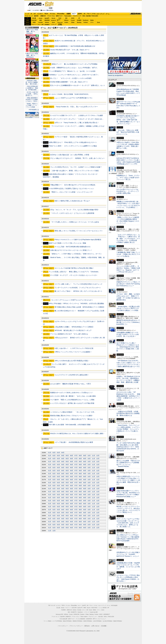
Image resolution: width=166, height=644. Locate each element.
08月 (80, 456)
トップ (27, 14)
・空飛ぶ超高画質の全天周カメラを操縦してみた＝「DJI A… (32, 100)
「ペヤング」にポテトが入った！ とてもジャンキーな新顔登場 (72, 213)
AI (31, 14)
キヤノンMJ (41, 25)
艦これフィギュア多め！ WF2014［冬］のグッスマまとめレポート (78, 291)
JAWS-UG (69, 610)
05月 (67, 456)
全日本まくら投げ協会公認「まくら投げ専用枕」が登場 (70, 155)
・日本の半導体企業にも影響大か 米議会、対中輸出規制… (32, 88)
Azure (53, 22)
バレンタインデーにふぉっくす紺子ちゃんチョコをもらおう (72, 300)
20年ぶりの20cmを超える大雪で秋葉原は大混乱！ (72, 361)
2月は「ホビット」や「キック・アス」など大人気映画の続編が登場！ (75, 210)
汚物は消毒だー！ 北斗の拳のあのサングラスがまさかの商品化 (73, 185)
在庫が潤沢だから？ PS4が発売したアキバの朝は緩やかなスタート (73, 142)
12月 (98, 456)
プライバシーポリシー (76, 626)
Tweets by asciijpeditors (115, 75)
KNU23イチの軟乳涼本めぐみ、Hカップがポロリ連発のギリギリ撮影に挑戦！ (77, 433)
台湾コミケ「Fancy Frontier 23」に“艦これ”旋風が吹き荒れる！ (77, 123)
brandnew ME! (60, 25)
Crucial (73, 20)
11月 (93, 456)
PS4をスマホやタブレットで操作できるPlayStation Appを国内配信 (78, 240)
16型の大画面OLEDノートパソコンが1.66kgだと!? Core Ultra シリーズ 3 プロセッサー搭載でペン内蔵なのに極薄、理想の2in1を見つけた (128, 480)
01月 (50, 453)
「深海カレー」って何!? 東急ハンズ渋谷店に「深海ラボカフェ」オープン (76, 254)
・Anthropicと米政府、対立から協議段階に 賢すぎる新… (32, 82)
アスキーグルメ (51, 16)
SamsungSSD (59, 20)
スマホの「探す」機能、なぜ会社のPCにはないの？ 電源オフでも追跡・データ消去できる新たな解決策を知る (128, 297)
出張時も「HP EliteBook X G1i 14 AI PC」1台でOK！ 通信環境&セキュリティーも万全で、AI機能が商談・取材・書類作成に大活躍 (128, 379)
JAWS (34, 22)
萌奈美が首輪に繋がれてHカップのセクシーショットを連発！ (72, 416)
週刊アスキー (60, 16)
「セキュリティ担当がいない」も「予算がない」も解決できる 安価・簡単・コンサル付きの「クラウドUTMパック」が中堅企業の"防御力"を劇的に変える (128, 238)
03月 (58, 453)
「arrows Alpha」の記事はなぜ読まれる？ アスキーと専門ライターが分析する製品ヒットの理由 (128, 308)
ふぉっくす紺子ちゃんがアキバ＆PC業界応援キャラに (74, 98)
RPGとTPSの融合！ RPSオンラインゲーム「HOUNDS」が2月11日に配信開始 (76, 303)
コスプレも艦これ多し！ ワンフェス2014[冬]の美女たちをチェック (78, 284)
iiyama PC (80, 608)
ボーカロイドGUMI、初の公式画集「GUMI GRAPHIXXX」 (69, 94)
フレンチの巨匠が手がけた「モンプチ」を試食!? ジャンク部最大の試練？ (76, 167)
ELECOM (34, 20)
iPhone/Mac (61, 14)
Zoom (98, 22)
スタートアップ (100, 14)
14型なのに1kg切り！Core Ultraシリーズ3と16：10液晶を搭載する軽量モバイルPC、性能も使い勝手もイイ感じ (128, 145)
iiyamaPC (47, 18)
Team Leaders (84, 617)
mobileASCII (89, 619)
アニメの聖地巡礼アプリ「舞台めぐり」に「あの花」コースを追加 (72, 71)
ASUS (73, 18)
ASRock (66, 20)
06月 (72, 456)
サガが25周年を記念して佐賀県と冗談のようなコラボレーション (71, 188)
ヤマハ (92, 22)
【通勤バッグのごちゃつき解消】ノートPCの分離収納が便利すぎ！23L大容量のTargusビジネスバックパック (128, 220)
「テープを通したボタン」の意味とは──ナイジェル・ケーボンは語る (75, 222)
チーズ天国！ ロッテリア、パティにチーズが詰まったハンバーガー (74, 275)
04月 (63, 453)
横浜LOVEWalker (67, 621)
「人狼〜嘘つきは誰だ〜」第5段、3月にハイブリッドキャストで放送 (74, 171)
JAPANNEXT (47, 25)
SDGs (84, 16)
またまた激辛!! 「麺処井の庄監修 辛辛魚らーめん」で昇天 (71, 384)
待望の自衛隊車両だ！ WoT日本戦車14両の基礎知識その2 (75, 46)
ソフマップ (53, 25)
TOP (49, 605)
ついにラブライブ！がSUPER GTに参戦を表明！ (72, 375)
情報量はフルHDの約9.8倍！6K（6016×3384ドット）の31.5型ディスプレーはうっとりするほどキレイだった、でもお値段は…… (128, 204)
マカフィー (34, 25)
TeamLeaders (68, 16)
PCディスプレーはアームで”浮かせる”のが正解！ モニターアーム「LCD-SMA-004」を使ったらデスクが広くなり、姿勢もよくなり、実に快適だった (128, 523)
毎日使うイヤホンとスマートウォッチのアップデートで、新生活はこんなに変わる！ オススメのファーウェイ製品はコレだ (128, 509)
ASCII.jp (35, 4)
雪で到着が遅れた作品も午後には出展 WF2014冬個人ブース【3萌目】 (80, 307)
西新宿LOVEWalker (78, 621)
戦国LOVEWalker (118, 621)
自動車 (69, 14)
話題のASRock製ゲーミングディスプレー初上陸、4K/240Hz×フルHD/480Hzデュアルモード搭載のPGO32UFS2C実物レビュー (128, 494)
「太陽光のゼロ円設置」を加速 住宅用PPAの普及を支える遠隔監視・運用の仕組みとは (128, 413)
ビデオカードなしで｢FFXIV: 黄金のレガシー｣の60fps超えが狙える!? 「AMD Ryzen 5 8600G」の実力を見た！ (128, 578)
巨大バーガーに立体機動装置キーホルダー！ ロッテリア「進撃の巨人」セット (78, 85)
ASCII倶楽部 (136, 14)
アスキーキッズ (29, 16)
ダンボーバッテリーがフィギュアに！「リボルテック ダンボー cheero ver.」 (77, 119)
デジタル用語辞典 (80, 619)
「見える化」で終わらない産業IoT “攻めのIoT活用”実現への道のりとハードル (128, 132)
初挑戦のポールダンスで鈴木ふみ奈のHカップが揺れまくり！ (72, 393)
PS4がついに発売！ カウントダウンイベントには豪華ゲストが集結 (73, 146)
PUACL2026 (95, 16)
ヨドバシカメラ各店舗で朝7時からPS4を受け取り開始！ (74, 268)
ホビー (74, 14)
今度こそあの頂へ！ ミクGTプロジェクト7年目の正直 (74, 348)
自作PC (80, 14)
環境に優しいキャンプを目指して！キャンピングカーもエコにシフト (79, 231)
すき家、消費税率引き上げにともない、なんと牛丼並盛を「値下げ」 (74, 68)
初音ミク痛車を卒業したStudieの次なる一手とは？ (72, 201)
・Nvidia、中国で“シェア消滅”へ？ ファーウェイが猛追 (32, 105)
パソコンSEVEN (60, 18)
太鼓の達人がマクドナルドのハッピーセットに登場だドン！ (71, 250)
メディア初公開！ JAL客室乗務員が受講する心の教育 (74, 442)
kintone (47, 22)
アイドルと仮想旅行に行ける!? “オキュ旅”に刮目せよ (69, 334)
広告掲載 (104, 626)
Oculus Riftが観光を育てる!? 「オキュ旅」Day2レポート (70, 50)
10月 (89, 456)
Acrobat (41, 22)
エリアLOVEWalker (57, 621)
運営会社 (87, 626)
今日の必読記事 (63, 619)
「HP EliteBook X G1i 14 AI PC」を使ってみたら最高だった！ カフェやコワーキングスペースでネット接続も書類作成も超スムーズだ (128, 364)
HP (79, 18)
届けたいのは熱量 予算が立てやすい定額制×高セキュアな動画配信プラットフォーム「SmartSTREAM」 (128, 464)
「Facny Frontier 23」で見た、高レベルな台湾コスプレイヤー (76, 107)
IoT (35, 14)
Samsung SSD (59, 614)
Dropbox (66, 22)
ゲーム (108, 14)
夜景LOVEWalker (88, 621)
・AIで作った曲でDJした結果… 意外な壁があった (32, 94)
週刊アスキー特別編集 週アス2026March (32, 55)
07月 (76, 456)
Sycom (53, 18)
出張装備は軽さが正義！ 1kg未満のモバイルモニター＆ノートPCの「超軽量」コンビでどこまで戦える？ (128, 566)
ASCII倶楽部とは (34, 110)
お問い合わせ (95, 626)
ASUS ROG (47, 20)
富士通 (34, 18)
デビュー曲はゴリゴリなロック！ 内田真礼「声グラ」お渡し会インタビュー (77, 158)
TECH (46, 14)
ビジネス (40, 14)
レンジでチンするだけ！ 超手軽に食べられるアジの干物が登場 (72, 403)
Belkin (92, 20)
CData (73, 22)
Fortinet (86, 22)
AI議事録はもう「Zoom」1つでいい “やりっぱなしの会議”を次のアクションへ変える (128, 177)
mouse (41, 18)
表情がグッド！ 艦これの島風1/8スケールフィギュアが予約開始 (75, 64)
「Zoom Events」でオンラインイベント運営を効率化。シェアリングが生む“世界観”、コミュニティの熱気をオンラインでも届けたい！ (128, 429)
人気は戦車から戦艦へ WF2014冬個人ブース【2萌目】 (74, 327)
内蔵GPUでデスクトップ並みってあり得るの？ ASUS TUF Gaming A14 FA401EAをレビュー (128, 284)
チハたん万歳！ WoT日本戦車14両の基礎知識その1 (72, 247)
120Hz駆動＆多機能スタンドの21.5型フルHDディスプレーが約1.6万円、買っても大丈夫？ (128, 334)
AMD (41, 20)
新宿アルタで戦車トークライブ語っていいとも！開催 (67, 243)
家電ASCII (43, 16)
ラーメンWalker (48, 621)
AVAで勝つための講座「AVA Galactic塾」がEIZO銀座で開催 (70, 425)
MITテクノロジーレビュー (100, 619)
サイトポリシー (63, 626)
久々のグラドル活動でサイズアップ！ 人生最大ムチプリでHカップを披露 (76, 115)
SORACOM (76, 614)
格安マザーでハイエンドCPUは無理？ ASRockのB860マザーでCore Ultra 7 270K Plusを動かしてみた (128, 105)
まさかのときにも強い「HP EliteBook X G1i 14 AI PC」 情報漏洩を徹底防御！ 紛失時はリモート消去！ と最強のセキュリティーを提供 (128, 396)
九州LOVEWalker (97, 621)
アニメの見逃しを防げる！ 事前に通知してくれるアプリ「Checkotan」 (74, 272)
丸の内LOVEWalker (108, 621)
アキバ (89, 14)
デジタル (53, 14)
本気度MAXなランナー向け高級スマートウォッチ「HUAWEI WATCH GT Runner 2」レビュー (128, 554)
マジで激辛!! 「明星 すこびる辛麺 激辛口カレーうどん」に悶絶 (72, 400)
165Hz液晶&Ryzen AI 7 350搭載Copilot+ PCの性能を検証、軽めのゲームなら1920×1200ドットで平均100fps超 (128, 92)
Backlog (79, 22)
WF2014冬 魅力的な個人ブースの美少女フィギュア (73, 330)
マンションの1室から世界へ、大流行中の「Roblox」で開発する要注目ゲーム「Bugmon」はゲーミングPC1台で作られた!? (128, 269)
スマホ (93, 14)
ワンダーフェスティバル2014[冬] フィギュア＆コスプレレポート (78, 288)
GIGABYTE (53, 20)
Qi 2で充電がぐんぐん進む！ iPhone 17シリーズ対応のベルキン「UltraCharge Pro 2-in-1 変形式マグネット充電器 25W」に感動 (128, 347)
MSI (66, 18)
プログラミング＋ (93, 617)
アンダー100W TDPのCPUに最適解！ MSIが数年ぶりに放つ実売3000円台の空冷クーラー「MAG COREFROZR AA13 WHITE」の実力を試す (128, 447)
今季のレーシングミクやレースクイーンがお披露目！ (73, 352)
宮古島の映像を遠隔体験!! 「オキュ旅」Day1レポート (69, 82)
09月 (85, 456)
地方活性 (88, 16)
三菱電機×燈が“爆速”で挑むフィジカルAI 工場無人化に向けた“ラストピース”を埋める (128, 254)
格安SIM (36, 16)
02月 (54, 453)
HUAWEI (79, 20)
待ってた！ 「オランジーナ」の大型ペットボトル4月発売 (71, 78)
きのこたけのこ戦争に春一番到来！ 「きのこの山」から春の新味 (73, 396)
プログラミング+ (77, 16)
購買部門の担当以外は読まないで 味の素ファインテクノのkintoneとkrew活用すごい (129, 322)
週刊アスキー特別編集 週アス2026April (32, 31)
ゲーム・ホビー (50, 4)
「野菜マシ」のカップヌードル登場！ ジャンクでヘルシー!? (71, 192)
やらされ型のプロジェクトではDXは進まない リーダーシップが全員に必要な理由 (128, 191)
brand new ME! (94, 612)
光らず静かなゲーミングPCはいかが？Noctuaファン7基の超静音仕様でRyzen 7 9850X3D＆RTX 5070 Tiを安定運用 (128, 538)
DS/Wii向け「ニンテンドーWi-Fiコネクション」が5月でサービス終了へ (74, 75)
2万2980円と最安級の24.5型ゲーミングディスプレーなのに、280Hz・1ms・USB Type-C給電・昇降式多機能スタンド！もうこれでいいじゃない (128, 120)
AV (84, 14)
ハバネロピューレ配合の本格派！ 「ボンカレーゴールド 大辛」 (73, 412)
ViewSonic (86, 20)
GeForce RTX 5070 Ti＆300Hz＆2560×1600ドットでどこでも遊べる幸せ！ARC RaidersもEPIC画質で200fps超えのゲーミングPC (128, 161)
